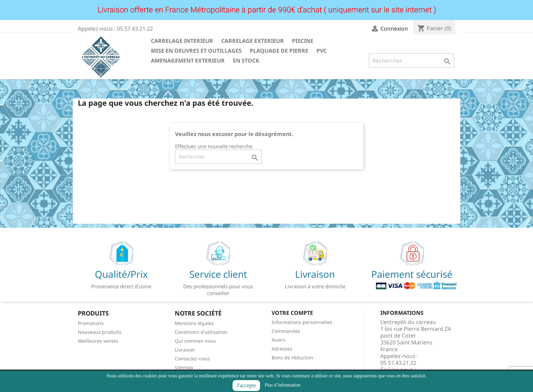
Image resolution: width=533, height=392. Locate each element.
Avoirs (279, 340)
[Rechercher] (411, 61)
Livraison (185, 350)
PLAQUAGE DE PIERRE (279, 51)
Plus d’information (283, 385)
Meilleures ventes (98, 341)
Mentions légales (194, 323)
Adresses (282, 349)
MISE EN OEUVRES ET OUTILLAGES (196, 51)
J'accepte (246, 385)
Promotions (91, 323)
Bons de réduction (293, 357)
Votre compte (292, 313)
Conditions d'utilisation (201, 332)
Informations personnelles (302, 322)
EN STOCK (246, 61)
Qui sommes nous (195, 341)
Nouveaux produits (100, 332)
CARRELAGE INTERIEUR (182, 41)
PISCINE (303, 41)
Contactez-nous (192, 359)
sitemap (184, 367)
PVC (322, 51)
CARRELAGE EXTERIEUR (253, 41)
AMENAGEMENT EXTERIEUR (188, 61)
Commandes (286, 331)
